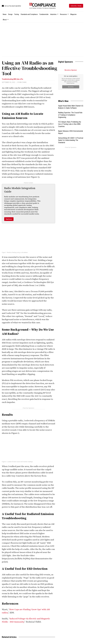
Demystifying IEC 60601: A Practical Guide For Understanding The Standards (71, 140)
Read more (9, 219)
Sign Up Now (71, 87)
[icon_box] (11, 6)
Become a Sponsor (71, 70)
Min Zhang (23, 82)
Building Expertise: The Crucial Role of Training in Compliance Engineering (70, 115)
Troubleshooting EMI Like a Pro (12, 79)
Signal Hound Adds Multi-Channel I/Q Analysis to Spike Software (71, 107)
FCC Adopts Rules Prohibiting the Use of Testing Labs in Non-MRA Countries (70, 124)
